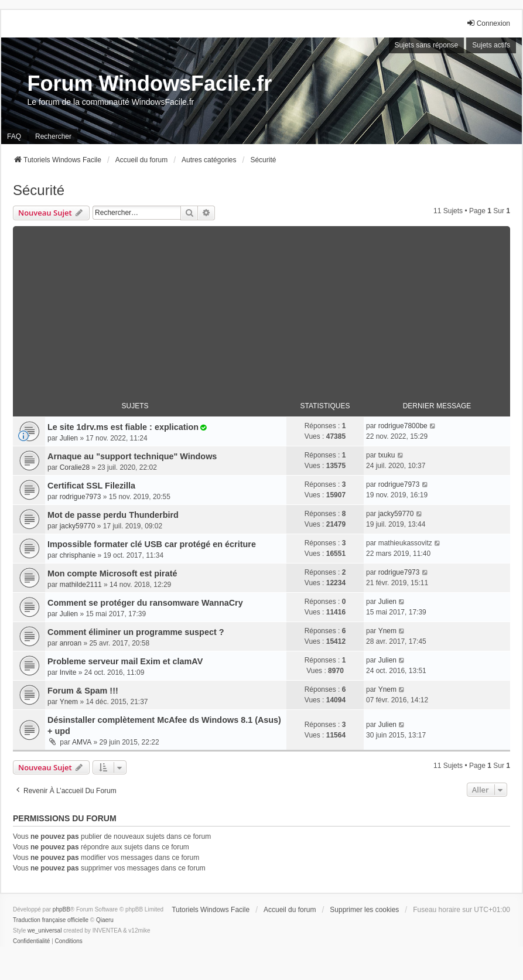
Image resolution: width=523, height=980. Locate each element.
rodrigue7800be (403, 426)
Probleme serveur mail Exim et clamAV (125, 661)
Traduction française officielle (51, 920)
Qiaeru (105, 920)
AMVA (82, 742)
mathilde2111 (81, 585)
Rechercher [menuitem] (53, 136)
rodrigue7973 (81, 497)
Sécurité (39, 190)
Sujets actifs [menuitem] (491, 45)
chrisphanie (78, 555)
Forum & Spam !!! (83, 691)
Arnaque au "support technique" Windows (132, 456)
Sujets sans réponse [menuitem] (427, 45)
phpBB (61, 909)
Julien (69, 438)
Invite (68, 672)
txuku (387, 455)
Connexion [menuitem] (488, 23)
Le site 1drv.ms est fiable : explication (123, 427)
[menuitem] (31, 941)
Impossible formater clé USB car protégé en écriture (152, 544)
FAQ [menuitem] (14, 136)
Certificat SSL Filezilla (91, 486)
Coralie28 (75, 467)
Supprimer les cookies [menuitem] (364, 910)
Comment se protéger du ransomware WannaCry (145, 603)
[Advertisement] (261, 308)
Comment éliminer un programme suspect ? (136, 632)
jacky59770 (78, 526)
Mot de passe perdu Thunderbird (113, 515)
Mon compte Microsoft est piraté (112, 573)
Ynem (387, 631)
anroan (71, 643)
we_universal (45, 931)
